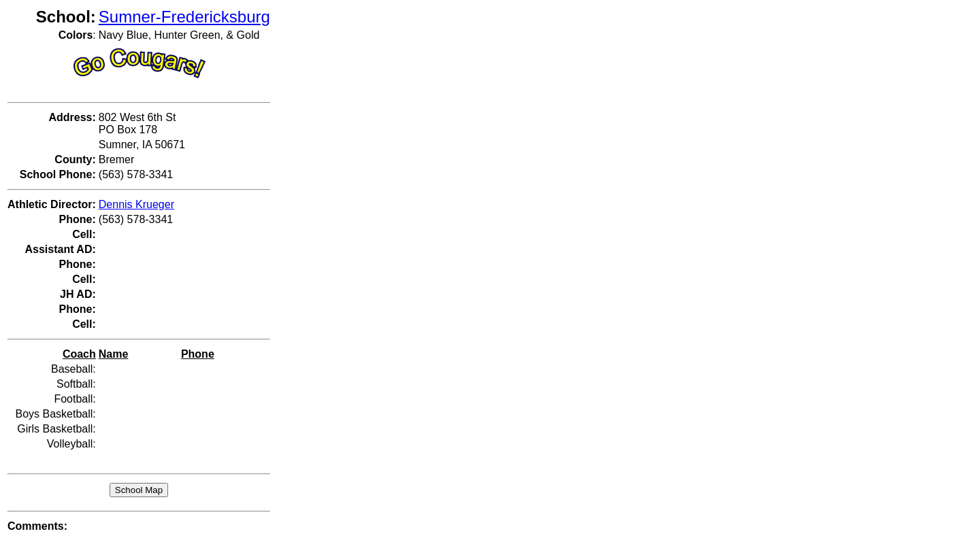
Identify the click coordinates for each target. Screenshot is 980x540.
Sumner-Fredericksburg (184, 17)
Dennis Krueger (136, 204)
